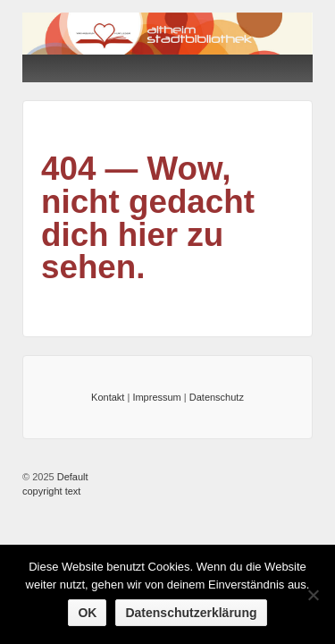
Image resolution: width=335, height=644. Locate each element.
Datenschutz (217, 397)
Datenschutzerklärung (191, 613)
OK (87, 613)
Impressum (156, 397)
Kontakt (108, 397)
